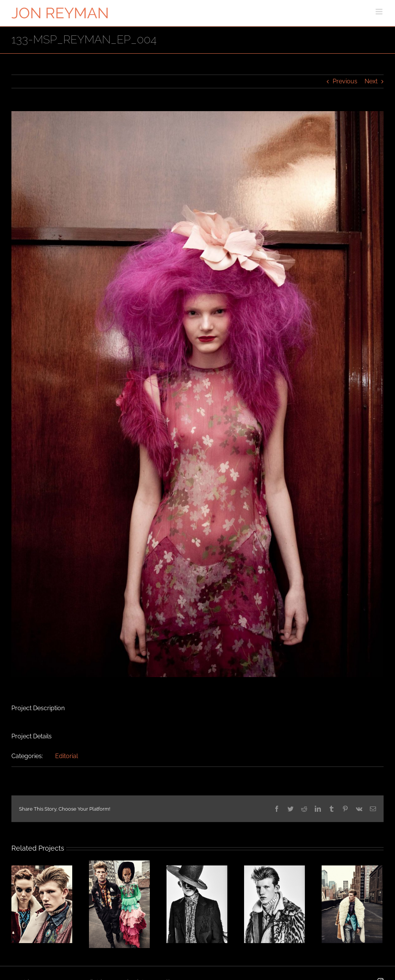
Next (371, 81)
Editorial (67, 756)
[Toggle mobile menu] (380, 12)
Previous (345, 81)
